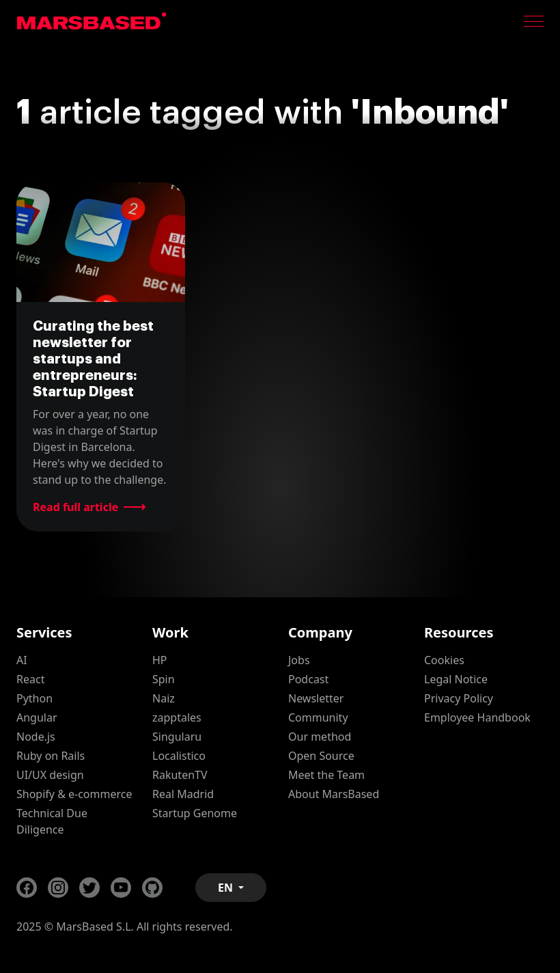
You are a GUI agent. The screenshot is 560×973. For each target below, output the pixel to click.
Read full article (75, 507)
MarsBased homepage (92, 21)
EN (227, 888)
